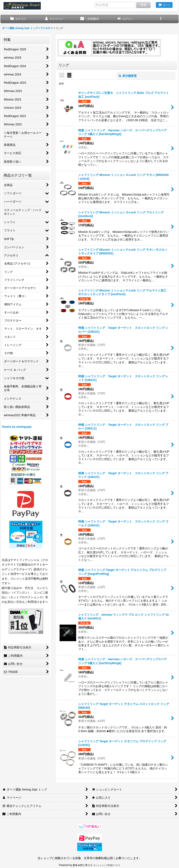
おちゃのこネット (83, 865)
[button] (161, 19)
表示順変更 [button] (128, 76)
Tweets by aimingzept (17, 427)
